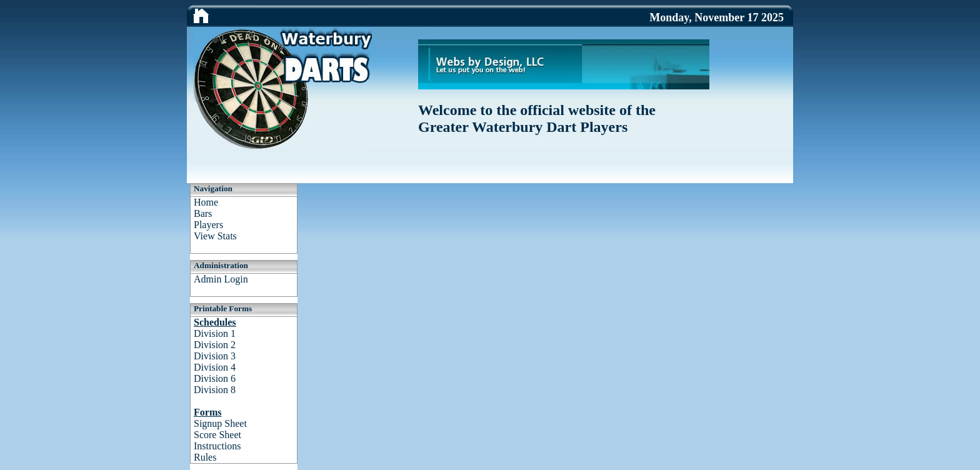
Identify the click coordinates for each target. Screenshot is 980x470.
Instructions (217, 446)
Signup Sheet (220, 423)
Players (208, 225)
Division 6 (215, 378)
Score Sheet (217, 435)
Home (206, 202)
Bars (203, 213)
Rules (205, 457)
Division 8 (215, 390)
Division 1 (215, 333)
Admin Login (221, 279)
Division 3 (215, 356)
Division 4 (215, 367)
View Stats (215, 236)
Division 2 (215, 345)
